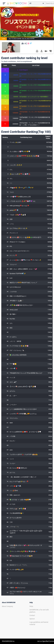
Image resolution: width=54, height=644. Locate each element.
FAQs (31, 606)
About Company (7, 606)
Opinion (32, 619)
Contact (32, 615)
